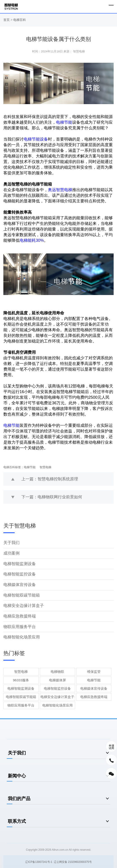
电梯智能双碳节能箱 (22, 595)
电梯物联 (57, 672)
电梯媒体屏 (57, 680)
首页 (7, 20)
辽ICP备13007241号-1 (39, 862)
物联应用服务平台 (20, 627)
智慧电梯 (45, 467)
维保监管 (94, 672)
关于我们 (11, 543)
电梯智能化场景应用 (22, 637)
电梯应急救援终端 (20, 616)
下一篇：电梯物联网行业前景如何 (52, 497)
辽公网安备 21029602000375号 (73, 862)
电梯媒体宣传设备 (20, 585)
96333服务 (21, 680)
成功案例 (11, 553)
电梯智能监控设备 (20, 574)
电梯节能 (30, 467)
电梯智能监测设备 (20, 564)
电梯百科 (20, 20)
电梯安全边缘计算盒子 (24, 606)
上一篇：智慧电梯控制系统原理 (50, 479)
